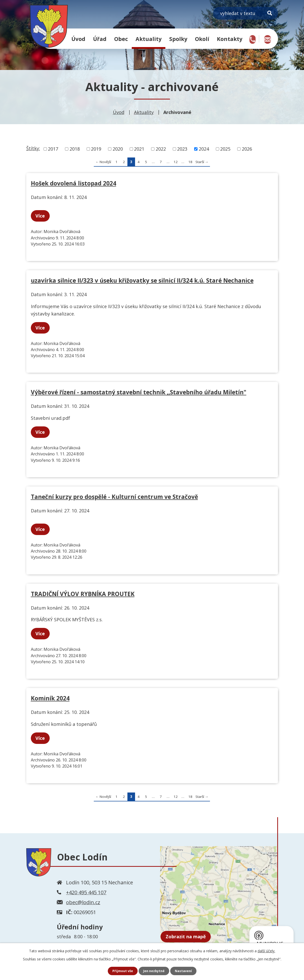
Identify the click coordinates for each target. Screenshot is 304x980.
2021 (139, 149)
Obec (121, 39)
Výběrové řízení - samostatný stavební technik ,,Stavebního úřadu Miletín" (139, 392)
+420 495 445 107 (86, 892)
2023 (182, 149)
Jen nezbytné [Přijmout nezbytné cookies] (154, 971)
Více (42, 216)
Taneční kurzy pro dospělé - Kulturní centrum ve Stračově (114, 497)
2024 (204, 149)
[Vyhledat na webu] (246, 13)
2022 (161, 149)
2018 (75, 149)
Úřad (100, 39)
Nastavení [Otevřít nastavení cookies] (186, 971)
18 (190, 162)
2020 (118, 149)
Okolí (202, 39)
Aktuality (149, 39)
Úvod (78, 39)
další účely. (266, 950)
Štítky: (33, 148)
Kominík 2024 (50, 698)
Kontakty (230, 39)
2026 (247, 149)
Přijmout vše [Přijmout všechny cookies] (120, 971)
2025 (225, 149)
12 (176, 162)
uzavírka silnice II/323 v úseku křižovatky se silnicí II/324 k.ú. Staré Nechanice (142, 280)
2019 (96, 149)
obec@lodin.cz (83, 902)
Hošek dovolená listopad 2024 (74, 183)
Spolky (178, 39)
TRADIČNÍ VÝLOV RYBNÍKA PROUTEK (83, 594)
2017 (53, 149)
